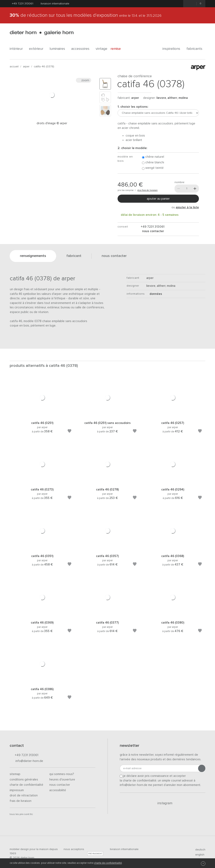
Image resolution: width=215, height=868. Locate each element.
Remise (118, 49)
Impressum (17, 790)
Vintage (101, 49)
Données (154, 294)
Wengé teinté (153, 168)
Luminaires (59, 49)
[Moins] (179, 189)
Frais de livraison (21, 801)
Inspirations (173, 49)
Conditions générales (24, 780)
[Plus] (195, 189)
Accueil (14, 67)
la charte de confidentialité (138, 781)
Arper (26, 67)
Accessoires (82, 49)
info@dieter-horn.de (26, 761)
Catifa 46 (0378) (44, 67)
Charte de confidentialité (26, 785)
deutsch (199, 850)
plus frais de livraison (147, 190)
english (198, 855)
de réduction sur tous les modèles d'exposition (86, 15)
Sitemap (15, 774)
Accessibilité (58, 790)
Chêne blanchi (153, 163)
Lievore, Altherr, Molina (172, 98)
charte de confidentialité (108, 863)
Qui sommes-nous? (62, 774)
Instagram (163, 803)
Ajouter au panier (158, 199)
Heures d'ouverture (62, 780)
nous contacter (153, 231)
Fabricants (196, 49)
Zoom (84, 80)
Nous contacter (60, 785)
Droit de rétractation (24, 795)
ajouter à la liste (187, 207)
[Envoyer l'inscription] (202, 768)
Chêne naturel (153, 157)
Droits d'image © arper (52, 123)
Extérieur (38, 49)
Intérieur (18, 49)
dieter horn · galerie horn (42, 33)
